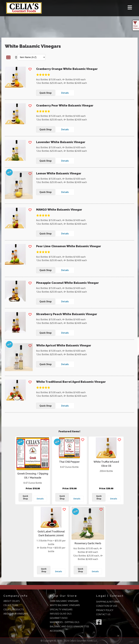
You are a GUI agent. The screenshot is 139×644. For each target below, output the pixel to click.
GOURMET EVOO (59, 618)
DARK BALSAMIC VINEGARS (64, 601)
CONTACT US (103, 614)
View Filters (136, 26)
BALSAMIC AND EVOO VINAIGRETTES (69, 626)
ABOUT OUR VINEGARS (16, 614)
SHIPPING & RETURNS (108, 602)
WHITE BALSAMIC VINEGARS (65, 605)
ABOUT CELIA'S (12, 601)
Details (40, 499)
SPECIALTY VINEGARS (61, 609)
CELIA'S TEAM (11, 605)
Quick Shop (25, 497)
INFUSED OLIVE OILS (61, 614)
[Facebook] (99, 622)
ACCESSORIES (57, 631)
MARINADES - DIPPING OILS (65, 622)
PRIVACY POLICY (105, 610)
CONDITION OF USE (107, 606)
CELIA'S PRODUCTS (14, 609)
